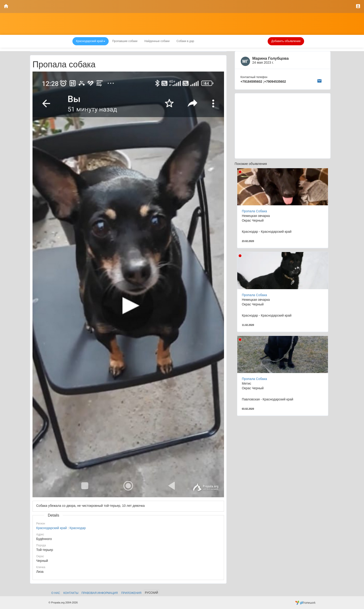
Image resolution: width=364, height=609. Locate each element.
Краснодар (78, 528)
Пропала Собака (254, 211)
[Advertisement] (283, 126)
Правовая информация (100, 593)
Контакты (71, 593)
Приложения (131, 593)
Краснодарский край (52, 528)
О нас (56, 593)
